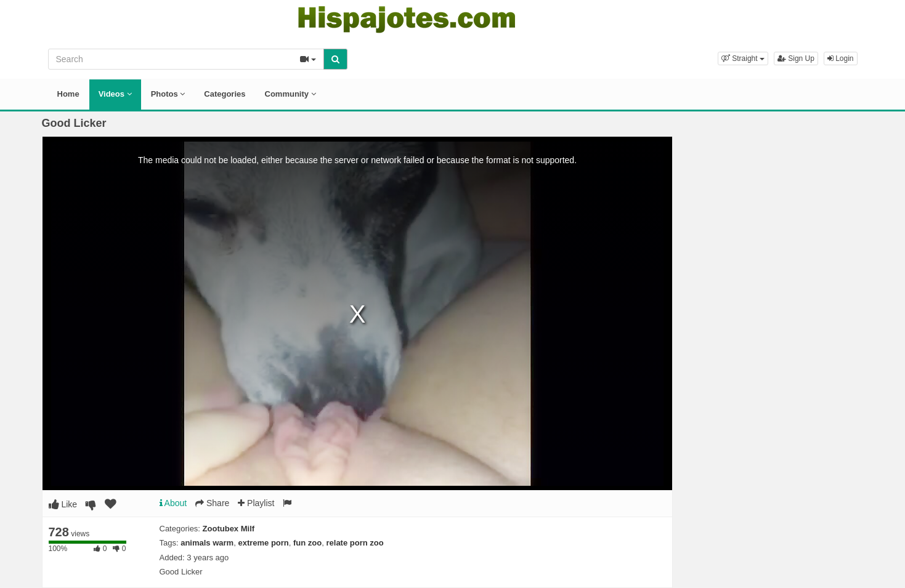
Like (63, 504)
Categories (225, 94)
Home (68, 94)
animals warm (207, 543)
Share (212, 503)
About (173, 503)
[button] (743, 58)
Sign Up (796, 58)
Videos (115, 94)
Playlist (256, 503)
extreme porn (263, 543)
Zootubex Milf (229, 529)
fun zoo (307, 543)
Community (290, 94)
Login (841, 58)
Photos (168, 94)
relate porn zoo (355, 543)
